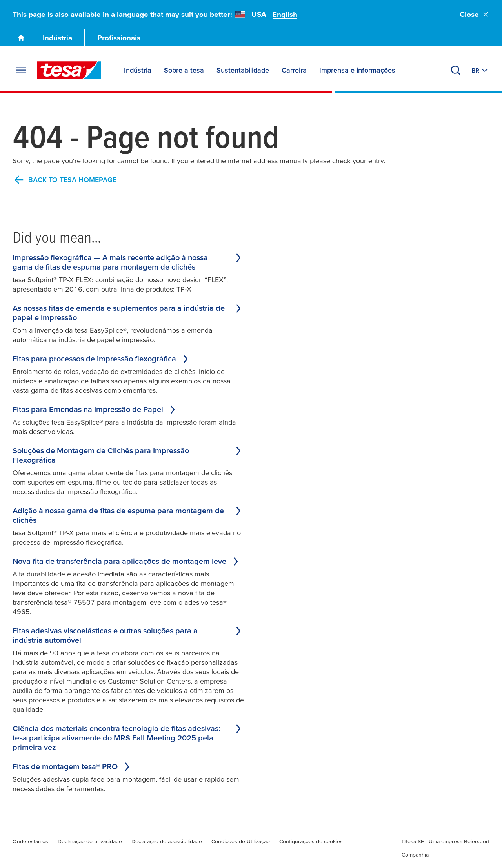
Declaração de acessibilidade (167, 841)
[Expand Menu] (21, 70)
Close (475, 14)
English (285, 14)
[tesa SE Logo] (69, 70)
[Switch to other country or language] (480, 70)
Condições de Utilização (241, 841)
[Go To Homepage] (21, 38)
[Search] (456, 70)
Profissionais (119, 38)
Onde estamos (30, 841)
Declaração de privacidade (90, 841)
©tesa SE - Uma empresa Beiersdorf (446, 841)
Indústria (57, 38)
